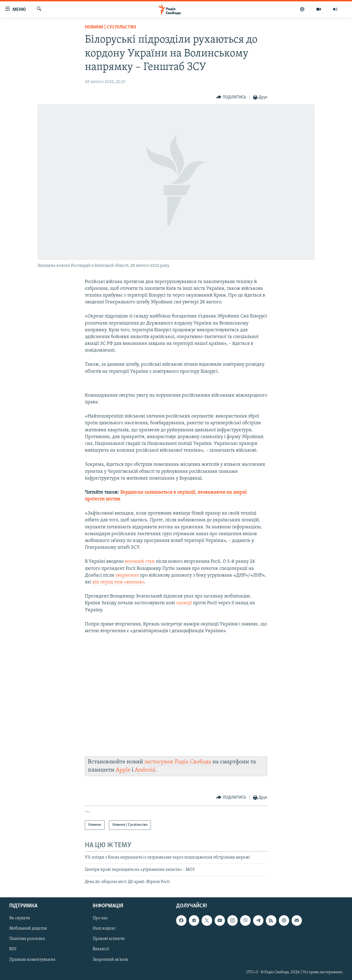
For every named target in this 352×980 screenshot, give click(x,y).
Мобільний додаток (28, 928)
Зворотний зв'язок (110, 959)
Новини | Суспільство (111, 27)
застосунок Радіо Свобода (178, 762)
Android (145, 770)
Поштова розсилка (27, 939)
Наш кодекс (104, 928)
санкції (184, 603)
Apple (123, 770)
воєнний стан (140, 562)
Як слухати (20, 918)
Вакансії (101, 949)
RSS (13, 949)
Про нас (100, 918)
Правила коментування (32, 959)
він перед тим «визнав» (118, 582)
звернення (127, 575)
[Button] (231, 97)
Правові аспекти (109, 939)
